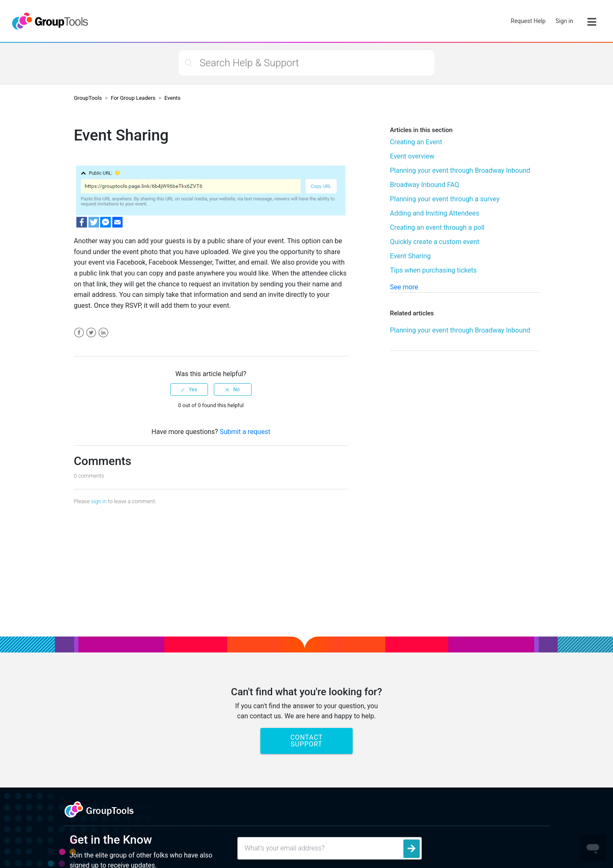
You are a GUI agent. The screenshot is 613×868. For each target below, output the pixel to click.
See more (404, 287)
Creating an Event (416, 142)
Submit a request (245, 432)
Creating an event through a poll (437, 227)
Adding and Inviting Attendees (435, 213)
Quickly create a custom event (435, 242)
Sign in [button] (564, 21)
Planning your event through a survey (445, 199)
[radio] (189, 390)
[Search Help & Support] (306, 63)
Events (172, 98)
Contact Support (306, 741)
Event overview (412, 156)
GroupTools (88, 98)
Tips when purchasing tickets (433, 270)
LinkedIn (103, 333)
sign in (99, 501)
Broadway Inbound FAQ (425, 185)
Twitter (91, 333)
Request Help (528, 21)
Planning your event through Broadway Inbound (460, 170)
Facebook (79, 333)
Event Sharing (410, 256)
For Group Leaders (133, 98)
